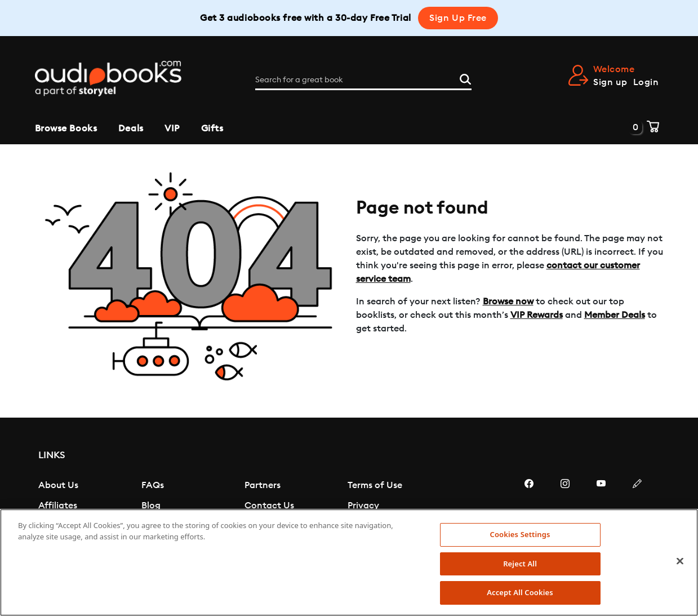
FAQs (153, 485)
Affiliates (58, 506)
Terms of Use (375, 485)
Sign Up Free (458, 18)
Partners (263, 485)
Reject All (520, 564)
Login (646, 82)
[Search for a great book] (363, 80)
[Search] (465, 78)
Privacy (363, 506)
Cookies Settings (520, 534)
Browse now (508, 302)
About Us (58, 485)
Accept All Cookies (520, 592)
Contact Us (269, 506)
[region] (349, 562)
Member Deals (615, 315)
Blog (151, 506)
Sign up (610, 82)
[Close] (680, 561)
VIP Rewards (537, 315)
